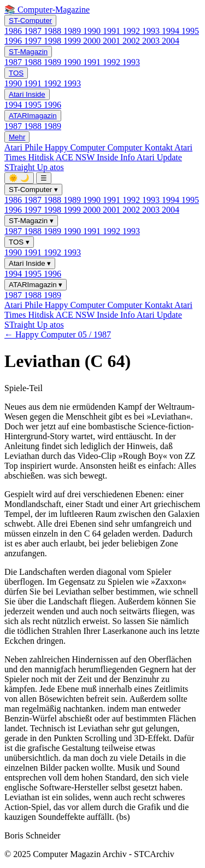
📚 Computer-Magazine (47, 10)
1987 (34, 31)
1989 (73, 31)
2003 (152, 41)
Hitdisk (42, 157)
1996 (14, 41)
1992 (132, 31)
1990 (93, 31)
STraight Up (27, 167)
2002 (132, 41)
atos (57, 167)
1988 (54, 31)
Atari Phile (25, 147)
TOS (16, 73)
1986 (14, 31)
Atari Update (159, 157)
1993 (152, 31)
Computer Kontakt (141, 147)
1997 (34, 41)
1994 (172, 31)
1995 (190, 31)
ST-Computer (30, 21)
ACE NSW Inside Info (96, 157)
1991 (113, 31)
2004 (171, 41)
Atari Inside (27, 94)
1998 (54, 41)
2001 (113, 41)
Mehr (17, 137)
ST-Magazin (28, 52)
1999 (73, 41)
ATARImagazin (33, 116)
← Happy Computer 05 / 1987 (58, 334)
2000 (93, 41)
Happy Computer (76, 147)
